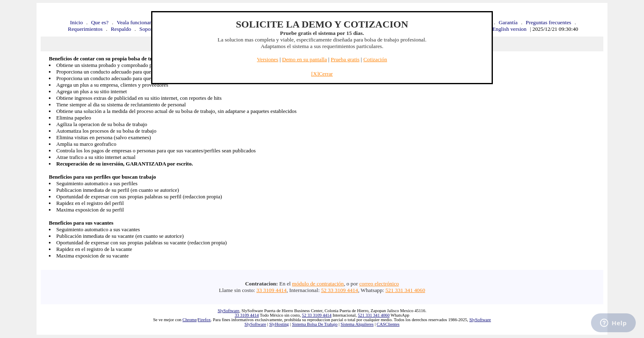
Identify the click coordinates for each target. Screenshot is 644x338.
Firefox (204, 320)
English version (509, 29)
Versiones (268, 59)
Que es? (100, 22)
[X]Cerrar (322, 74)
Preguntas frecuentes (549, 22)
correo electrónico (379, 284)
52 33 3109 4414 (340, 290)
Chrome (189, 320)
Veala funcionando (137, 22)
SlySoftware (229, 311)
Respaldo (121, 29)
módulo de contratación (318, 284)
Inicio (77, 22)
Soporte (148, 29)
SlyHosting (279, 324)
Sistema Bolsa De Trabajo (315, 324)
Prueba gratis (345, 59)
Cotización (375, 59)
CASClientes (388, 324)
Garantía (508, 22)
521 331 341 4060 (405, 290)
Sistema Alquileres (357, 324)
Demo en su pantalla (305, 59)
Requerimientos (85, 29)
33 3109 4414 (271, 290)
